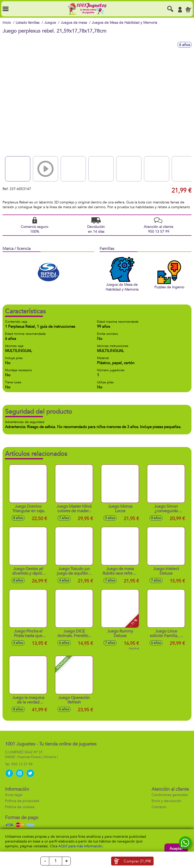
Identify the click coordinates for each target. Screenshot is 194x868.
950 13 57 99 (22, 764)
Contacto (159, 807)
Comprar (137, 861)
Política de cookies (20, 807)
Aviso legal (14, 795)
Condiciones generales (170, 795)
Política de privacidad (22, 801)
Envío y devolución (166, 801)
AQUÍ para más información (80, 846)
